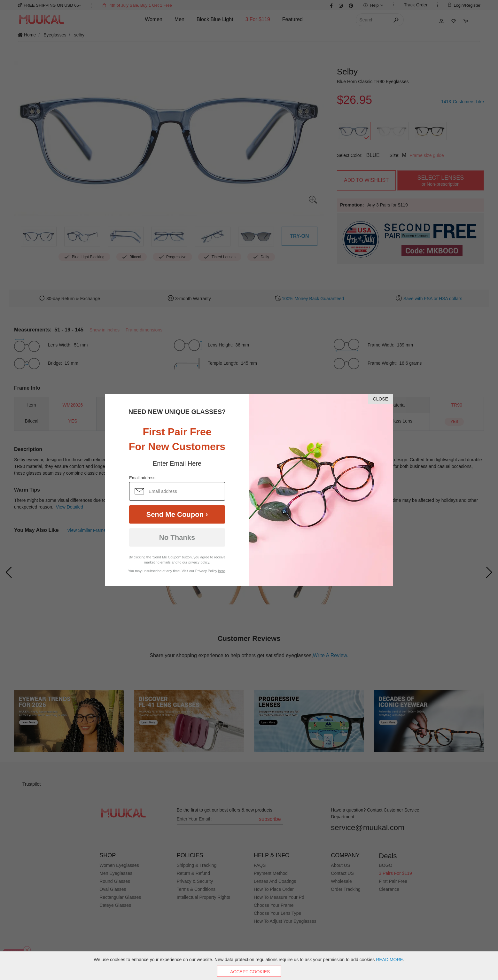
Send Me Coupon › (177, 514)
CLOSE (381, 399)
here (222, 571)
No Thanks (177, 537)
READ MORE (389, 960)
